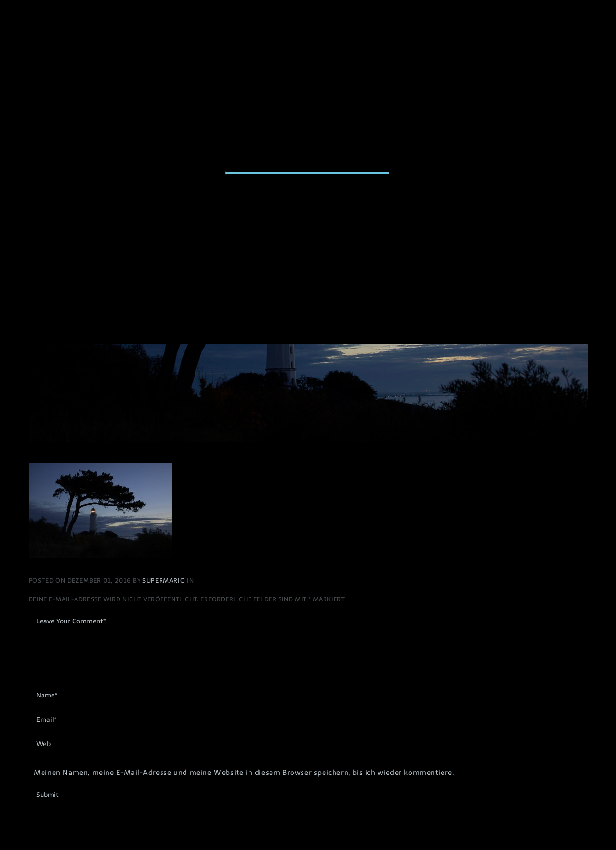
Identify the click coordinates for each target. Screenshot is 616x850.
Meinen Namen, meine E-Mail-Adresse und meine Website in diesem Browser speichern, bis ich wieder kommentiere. (244, 773)
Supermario (165, 581)
